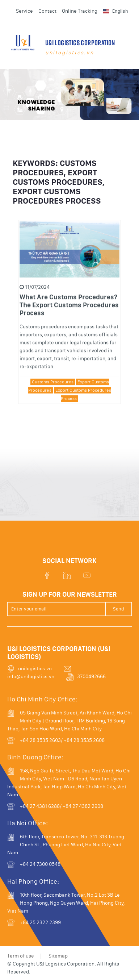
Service (24, 11)
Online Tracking (80, 11)
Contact (47, 11)
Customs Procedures (53, 387)
